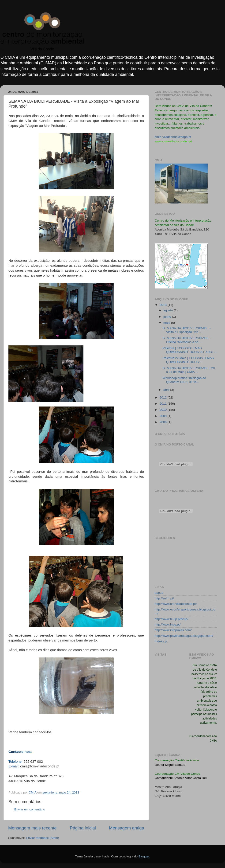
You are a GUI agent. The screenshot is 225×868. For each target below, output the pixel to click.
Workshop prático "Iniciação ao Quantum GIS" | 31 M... (184, 380)
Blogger (144, 856)
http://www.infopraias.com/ (173, 630)
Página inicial (83, 828)
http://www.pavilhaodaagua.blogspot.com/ (184, 636)
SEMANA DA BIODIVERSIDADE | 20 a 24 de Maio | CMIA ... (189, 370)
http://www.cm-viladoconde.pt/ (176, 604)
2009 (164, 416)
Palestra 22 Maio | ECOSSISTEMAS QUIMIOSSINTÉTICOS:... (188, 360)
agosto (169, 310)
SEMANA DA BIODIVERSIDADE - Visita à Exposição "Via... (187, 330)
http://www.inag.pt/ (168, 624)
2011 (164, 404)
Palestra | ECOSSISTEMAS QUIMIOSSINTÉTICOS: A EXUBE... (190, 350)
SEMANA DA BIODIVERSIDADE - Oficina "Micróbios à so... (187, 340)
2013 (164, 305)
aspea (159, 593)
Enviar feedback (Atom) (43, 838)
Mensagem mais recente (32, 828)
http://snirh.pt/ (164, 598)
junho (168, 317)
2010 (164, 410)
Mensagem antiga (127, 828)
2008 (164, 422)
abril (167, 390)
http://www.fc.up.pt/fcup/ (171, 619)
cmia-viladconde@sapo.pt (173, 137)
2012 (164, 397)
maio (167, 323)
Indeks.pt (161, 641)
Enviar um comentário (30, 809)
